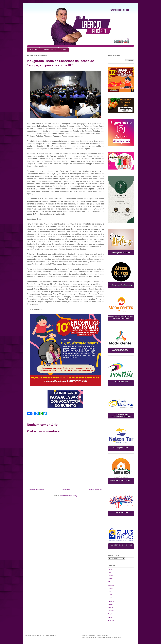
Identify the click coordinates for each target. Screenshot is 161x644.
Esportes (111, 585)
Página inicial (33, 49)
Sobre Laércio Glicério (49, 49)
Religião (111, 614)
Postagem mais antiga (95, 489)
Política (110, 608)
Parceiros (111, 601)
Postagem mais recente (36, 489)
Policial (110, 604)
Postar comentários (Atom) (68, 496)
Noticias (110, 598)
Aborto (110, 569)
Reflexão (111, 611)
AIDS (110, 572)
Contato (64, 49)
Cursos (110, 579)
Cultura (110, 575)
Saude (110, 617)
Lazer (110, 592)
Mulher (110, 595)
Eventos (111, 588)
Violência (111, 620)
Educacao (111, 582)
